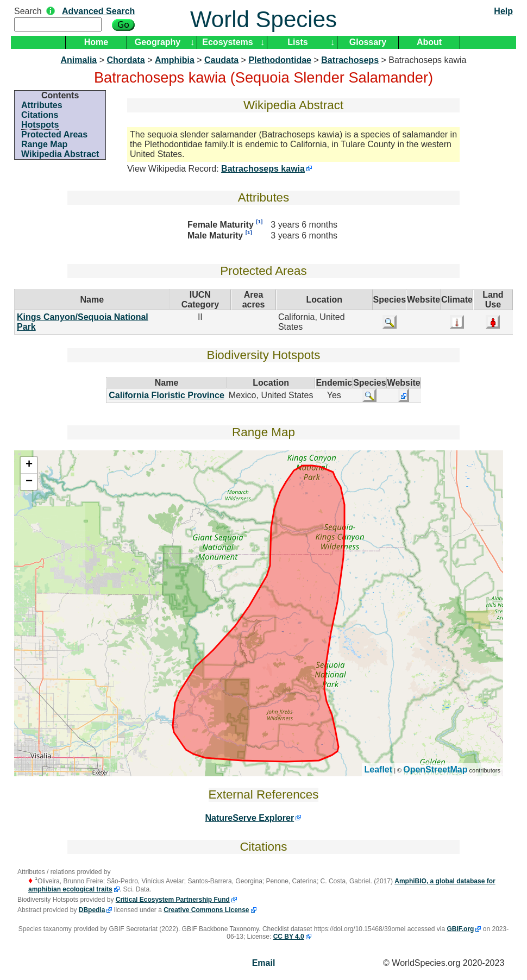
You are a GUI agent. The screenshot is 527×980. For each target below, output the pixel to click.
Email (264, 963)
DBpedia (92, 910)
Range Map (44, 144)
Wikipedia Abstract (60, 154)
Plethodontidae (280, 60)
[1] (259, 221)
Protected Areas (54, 134)
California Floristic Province (167, 395)
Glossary (368, 42)
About (429, 42)
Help (503, 11)
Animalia (79, 60)
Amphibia (175, 60)
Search (28, 11)
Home (96, 42)
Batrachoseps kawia (263, 169)
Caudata (221, 60)
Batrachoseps (350, 60)
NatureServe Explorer (250, 818)
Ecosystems (227, 42)
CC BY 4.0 (289, 937)
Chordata (126, 60)
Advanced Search (98, 11)
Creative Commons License (206, 910)
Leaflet (379, 769)
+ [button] (29, 465)
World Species (263, 19)
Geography (158, 42)
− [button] (29, 482)
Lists (297, 42)
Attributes (42, 105)
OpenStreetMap (435, 769)
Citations (40, 115)
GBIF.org (460, 929)
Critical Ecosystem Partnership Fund (173, 900)
